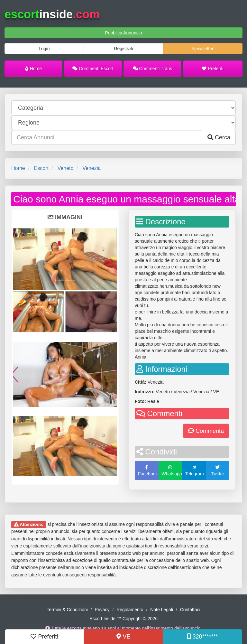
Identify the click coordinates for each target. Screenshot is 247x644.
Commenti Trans (153, 69)
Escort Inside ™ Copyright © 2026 (123, 619)
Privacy (102, 610)
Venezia (91, 168)
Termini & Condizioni (67, 610)
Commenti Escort (93, 69)
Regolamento (130, 610)
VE (123, 637)
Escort (41, 168)
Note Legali (162, 610)
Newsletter (203, 49)
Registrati (123, 49)
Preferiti (213, 69)
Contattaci (190, 610)
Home (33, 69)
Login (44, 49)
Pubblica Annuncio (123, 33)
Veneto (66, 168)
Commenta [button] (206, 431)
